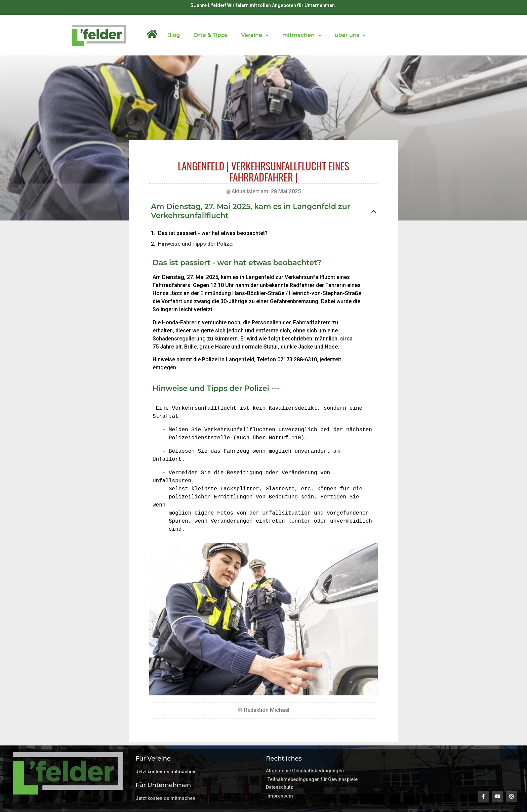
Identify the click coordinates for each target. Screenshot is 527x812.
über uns (350, 35)
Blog (173, 35)
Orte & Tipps (211, 35)
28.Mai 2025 (286, 191)
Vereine (255, 35)
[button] (374, 211)
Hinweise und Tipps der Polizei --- (199, 244)
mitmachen (302, 35)
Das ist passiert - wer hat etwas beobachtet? (213, 233)
